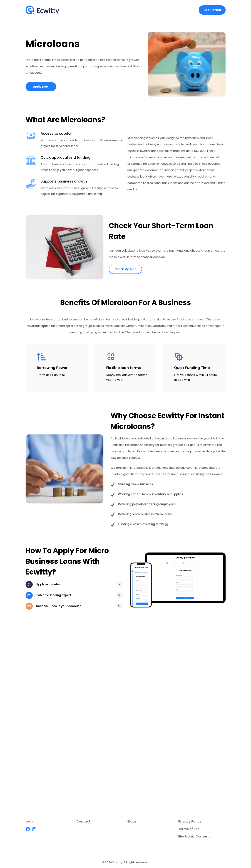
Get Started (212, 10)
